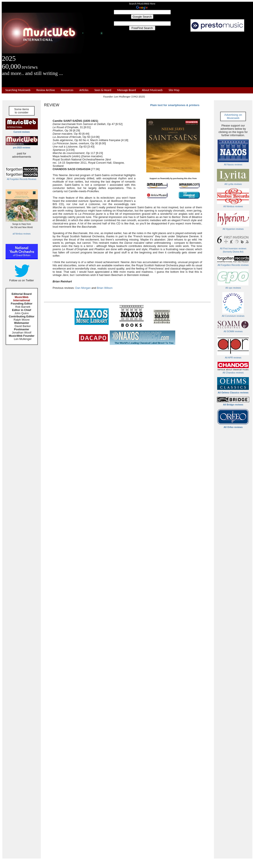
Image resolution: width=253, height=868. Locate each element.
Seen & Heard (103, 90)
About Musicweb (152, 90)
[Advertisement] (178, 59)
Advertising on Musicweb (233, 116)
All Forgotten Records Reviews (22, 179)
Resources (67, 90)
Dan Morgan (83, 288)
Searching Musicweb (18, 90)
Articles (84, 90)
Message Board (127, 90)
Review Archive (46, 90)
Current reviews (22, 132)
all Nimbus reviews (22, 234)
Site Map (174, 90)
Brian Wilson (105, 288)
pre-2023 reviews (22, 148)
